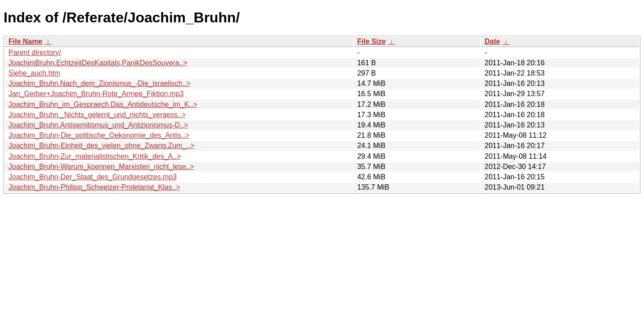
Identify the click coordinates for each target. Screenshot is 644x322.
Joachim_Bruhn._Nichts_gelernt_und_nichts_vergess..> (97, 115)
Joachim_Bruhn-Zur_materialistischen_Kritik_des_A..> (95, 156)
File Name (25, 41)
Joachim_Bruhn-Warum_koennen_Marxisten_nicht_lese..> (101, 167)
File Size (372, 41)
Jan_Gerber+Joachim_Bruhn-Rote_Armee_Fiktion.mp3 (96, 94)
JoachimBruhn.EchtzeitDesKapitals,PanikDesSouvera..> (98, 63)
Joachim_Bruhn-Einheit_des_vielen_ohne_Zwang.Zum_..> (102, 146)
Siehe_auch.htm (34, 73)
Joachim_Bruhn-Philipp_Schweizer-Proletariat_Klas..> (94, 187)
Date (492, 41)
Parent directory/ (35, 53)
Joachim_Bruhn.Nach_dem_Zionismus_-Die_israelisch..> (100, 83)
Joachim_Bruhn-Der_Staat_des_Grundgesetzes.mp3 (93, 177)
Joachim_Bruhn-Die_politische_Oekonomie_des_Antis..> (99, 135)
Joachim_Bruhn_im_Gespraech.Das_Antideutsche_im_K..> (103, 104)
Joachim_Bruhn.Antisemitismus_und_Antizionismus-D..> (98, 125)
